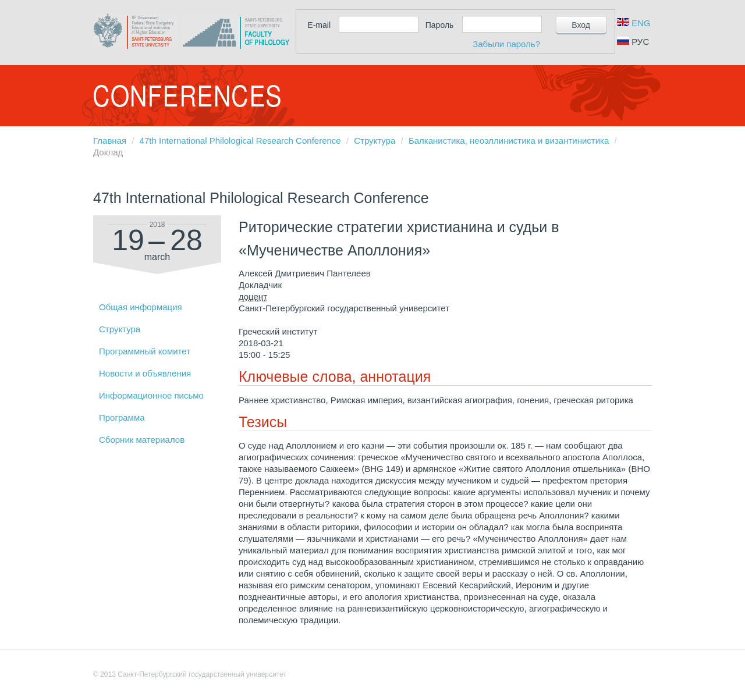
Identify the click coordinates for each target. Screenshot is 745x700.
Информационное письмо (151, 395)
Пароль (440, 25)
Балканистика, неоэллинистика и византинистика (509, 141)
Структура (375, 141)
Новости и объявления (145, 373)
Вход (581, 25)
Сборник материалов (142, 440)
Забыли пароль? (506, 44)
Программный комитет (145, 351)
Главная (110, 141)
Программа (122, 417)
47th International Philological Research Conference (240, 141)
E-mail (319, 25)
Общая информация (141, 307)
